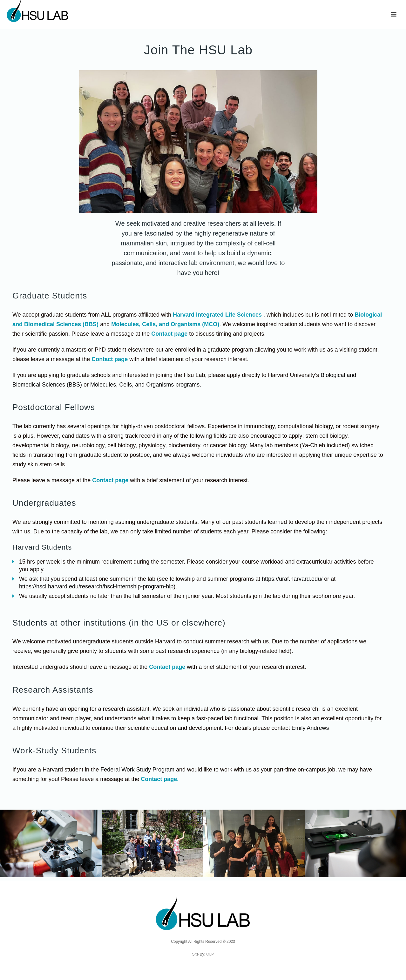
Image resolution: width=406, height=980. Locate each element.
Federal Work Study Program (137, 770)
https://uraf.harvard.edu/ (292, 579)
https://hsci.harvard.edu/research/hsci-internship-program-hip (96, 586)
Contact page (169, 334)
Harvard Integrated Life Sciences (217, 315)
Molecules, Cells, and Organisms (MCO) (165, 324)
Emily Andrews (310, 728)
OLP (210, 954)
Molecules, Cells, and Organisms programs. (146, 385)
